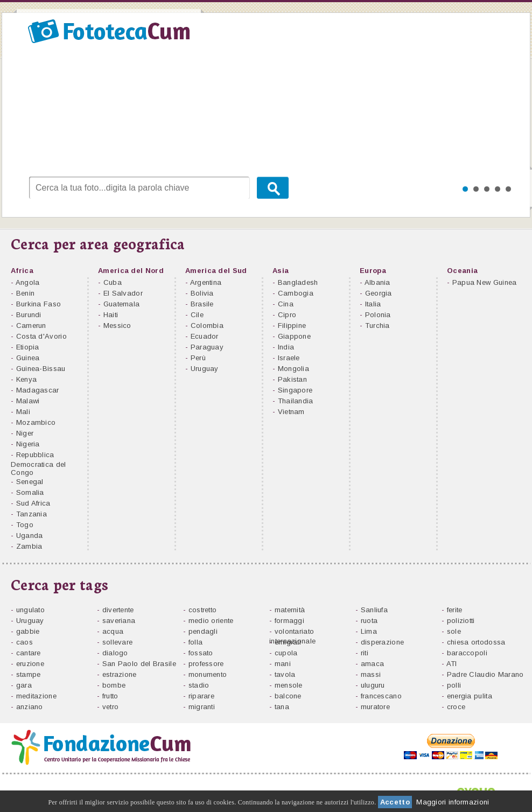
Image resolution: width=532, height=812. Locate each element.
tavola (285, 674)
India (286, 347)
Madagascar (38, 390)
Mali (23, 412)
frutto (110, 696)
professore (206, 664)
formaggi (289, 621)
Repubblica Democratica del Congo (38, 464)
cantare (29, 653)
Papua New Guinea (485, 282)
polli (454, 685)
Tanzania (31, 514)
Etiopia (28, 347)
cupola (286, 653)
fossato (201, 653)
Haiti (111, 315)
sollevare (118, 642)
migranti (202, 707)
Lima (369, 631)
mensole (289, 685)
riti (365, 653)
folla (196, 642)
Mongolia (293, 369)
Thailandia (296, 401)
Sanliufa (374, 610)
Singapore (295, 390)
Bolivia (202, 293)
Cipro (287, 315)
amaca (373, 664)
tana (282, 707)
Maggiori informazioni (453, 802)
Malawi (28, 401)
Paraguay (207, 347)
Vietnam (291, 412)
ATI (452, 664)
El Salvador (123, 293)
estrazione (120, 674)
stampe (29, 674)
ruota (369, 621)
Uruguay (205, 369)
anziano (30, 707)
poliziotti (461, 621)
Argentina (206, 282)
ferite (455, 610)
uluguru (373, 685)
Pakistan (292, 379)
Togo (25, 525)
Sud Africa (33, 503)
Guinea (28, 358)
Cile (197, 315)
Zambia (29, 546)
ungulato (30, 610)
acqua (113, 631)
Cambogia (296, 293)
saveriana (119, 621)
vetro (111, 707)
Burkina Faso (39, 304)
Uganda (30, 535)
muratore (375, 707)
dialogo (115, 653)
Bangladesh (298, 282)
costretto (203, 610)
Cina (286, 304)
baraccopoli (467, 653)
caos (24, 642)
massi (371, 674)
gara (24, 685)
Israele (289, 358)
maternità (291, 610)
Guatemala (122, 304)
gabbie (28, 631)
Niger (25, 433)
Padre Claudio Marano (485, 674)
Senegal (30, 482)
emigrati (288, 642)
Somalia (30, 492)
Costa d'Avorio (41, 336)
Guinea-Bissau (41, 369)
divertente (118, 610)
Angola (28, 282)
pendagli (203, 631)
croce (456, 707)
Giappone (294, 336)
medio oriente (211, 621)
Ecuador (205, 336)
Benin (26, 293)
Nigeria (28, 444)
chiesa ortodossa (476, 642)
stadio (199, 685)
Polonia (378, 315)
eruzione (30, 664)
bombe (114, 685)
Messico (117, 325)
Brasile (202, 304)
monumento (208, 674)
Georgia (379, 293)
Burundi (29, 315)
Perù (198, 358)
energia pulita (470, 696)
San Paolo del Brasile (139, 664)
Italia (373, 304)
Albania (377, 282)
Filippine (292, 325)
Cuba (113, 282)
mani (283, 664)
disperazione (383, 642)
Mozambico (36, 422)
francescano (381, 696)
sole (454, 631)
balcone (288, 696)
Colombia (207, 325)
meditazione (36, 696)
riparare (201, 696)
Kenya (27, 379)
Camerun (31, 325)
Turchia (377, 325)
